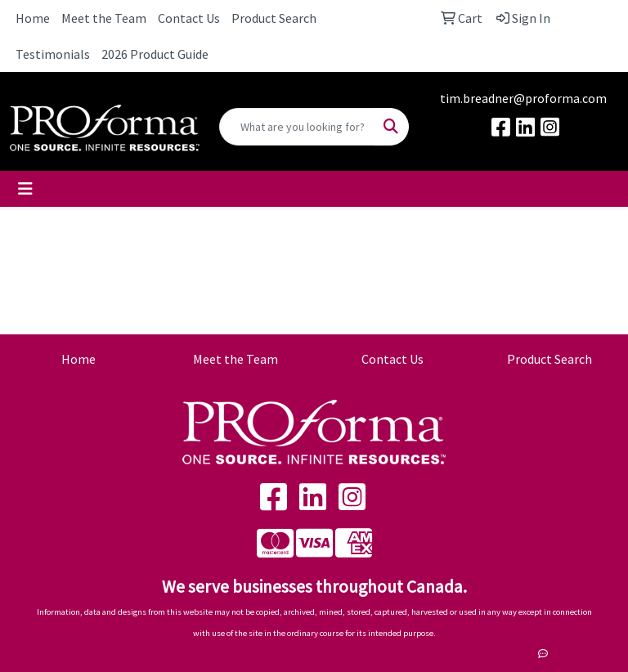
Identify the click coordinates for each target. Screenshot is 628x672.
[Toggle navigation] (25, 189)
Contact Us (189, 18)
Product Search (274, 18)
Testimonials (53, 54)
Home (33, 18)
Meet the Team (104, 18)
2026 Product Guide (155, 54)
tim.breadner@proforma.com (523, 98)
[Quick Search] (297, 127)
